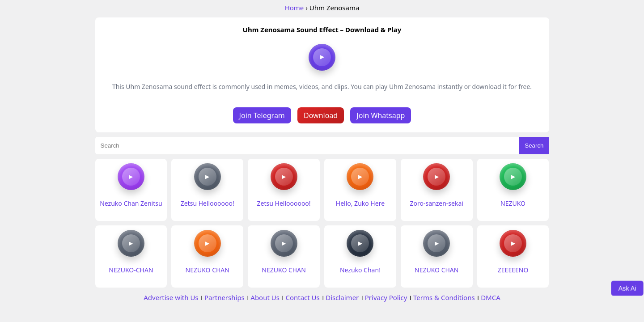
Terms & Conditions (444, 297)
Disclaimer (342, 297)
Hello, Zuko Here (360, 203)
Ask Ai (627, 288)
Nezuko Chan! (360, 270)
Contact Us (302, 297)
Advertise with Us (171, 297)
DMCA (491, 297)
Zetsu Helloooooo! (208, 203)
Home (294, 8)
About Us (265, 297)
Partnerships (225, 297)
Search (534, 146)
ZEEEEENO (513, 270)
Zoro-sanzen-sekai (437, 203)
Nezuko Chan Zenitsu (131, 203)
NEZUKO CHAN (208, 270)
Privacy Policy (386, 297)
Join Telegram (262, 115)
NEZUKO (513, 203)
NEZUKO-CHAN (131, 270)
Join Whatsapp (381, 115)
